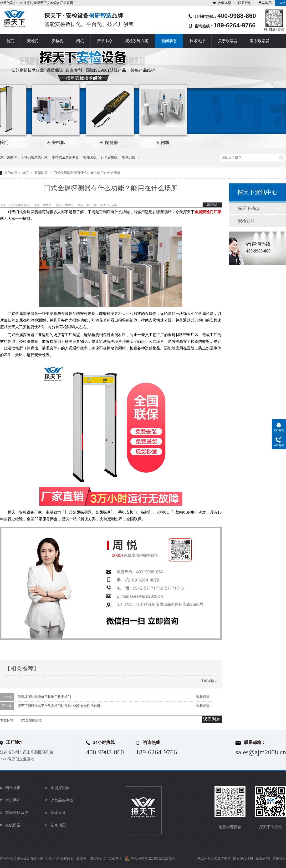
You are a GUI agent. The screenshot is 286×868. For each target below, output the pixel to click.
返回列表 (212, 205)
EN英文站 (281, 4)
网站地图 (265, 3)
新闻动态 (169, 41)
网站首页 (13, 788)
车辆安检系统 (17, 813)
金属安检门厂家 (208, 212)
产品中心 (105, 41)
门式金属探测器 (30, 720)
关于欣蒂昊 (228, 41)
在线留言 (13, 825)
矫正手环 (13, 800)
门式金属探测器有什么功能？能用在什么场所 (87, 173)
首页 (10, 41)
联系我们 (245, 3)
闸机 (80, 41)
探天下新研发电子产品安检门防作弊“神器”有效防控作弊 (59, 706)
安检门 (33, 41)
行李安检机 (109, 157)
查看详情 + (204, 697)
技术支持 (197, 41)
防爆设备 (58, 813)
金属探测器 (60, 788)
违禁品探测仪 (62, 800)
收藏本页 (225, 3)
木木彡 (48, 205)
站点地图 (58, 825)
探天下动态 (249, 208)
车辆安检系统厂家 (34, 157)
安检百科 (246, 221)
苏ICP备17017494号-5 (106, 859)
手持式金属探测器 (65, 157)
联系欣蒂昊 (260, 41)
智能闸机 (90, 157)
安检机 (57, 41)
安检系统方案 (137, 41)
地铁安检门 (130, 157)
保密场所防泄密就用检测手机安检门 (44, 697)
